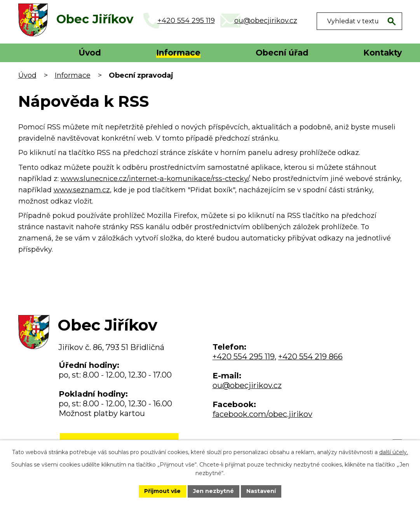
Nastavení (261, 491)
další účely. (394, 452)
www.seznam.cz (82, 190)
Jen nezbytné (213, 491)
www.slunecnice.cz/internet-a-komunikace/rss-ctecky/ (155, 179)
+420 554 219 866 (310, 357)
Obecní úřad (282, 53)
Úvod (90, 53)
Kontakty (383, 53)
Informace (178, 53)
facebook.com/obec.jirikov (262, 414)
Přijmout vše (162, 491)
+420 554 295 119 (244, 357)
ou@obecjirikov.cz (247, 385)
